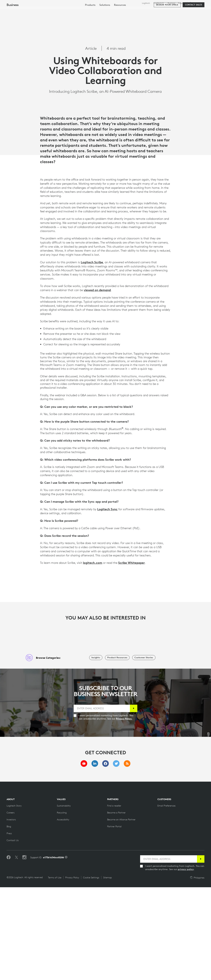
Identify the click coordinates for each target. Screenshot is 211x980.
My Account (196, 11)
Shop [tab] (52, 10)
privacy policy (186, 962)
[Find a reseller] (114, 898)
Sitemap (107, 970)
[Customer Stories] (144, 750)
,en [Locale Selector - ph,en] (196, 3)
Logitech (146, 3)
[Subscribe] (134, 801)
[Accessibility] (63, 912)
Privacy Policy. (124, 811)
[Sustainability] (64, 898)
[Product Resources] (117, 750)
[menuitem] (90, 20)
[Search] (178, 11)
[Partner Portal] (114, 919)
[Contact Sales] (194, 20)
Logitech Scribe (92, 355)
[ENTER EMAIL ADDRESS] (102, 801)
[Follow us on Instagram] (24, 950)
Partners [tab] (123, 10)
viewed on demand (97, 383)
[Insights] (96, 750)
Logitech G (159, 3)
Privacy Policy (72, 970)
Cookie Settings (91, 970)
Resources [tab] (104, 10)
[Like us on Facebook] (9, 950)
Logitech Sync (107, 602)
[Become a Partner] (116, 905)
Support (182, 3)
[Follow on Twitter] (16, 950)
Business (172, 3)
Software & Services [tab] (76, 10)
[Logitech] (28, 10)
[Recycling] (62, 905)
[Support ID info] (66, 950)
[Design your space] (167, 20)
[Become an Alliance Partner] (121, 912)
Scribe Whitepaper (131, 655)
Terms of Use (55, 970)
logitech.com (93, 655)
